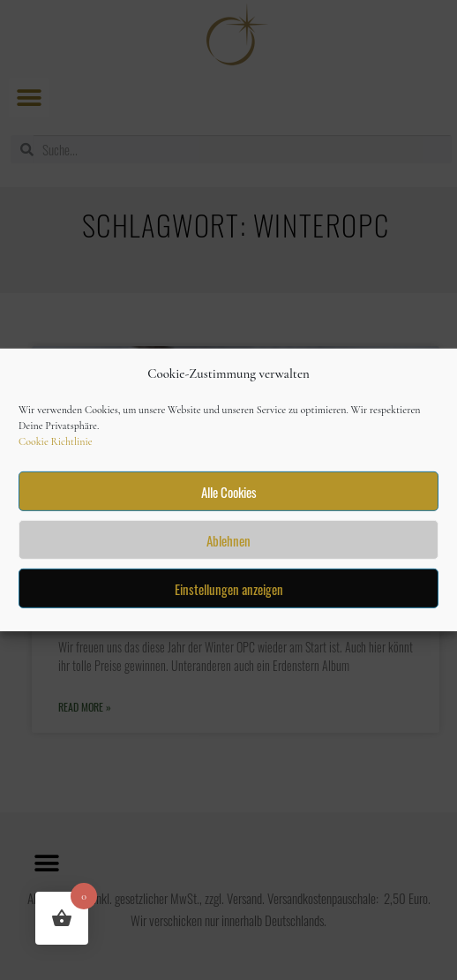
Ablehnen (228, 540)
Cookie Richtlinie (56, 441)
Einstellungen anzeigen (229, 589)
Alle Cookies (229, 492)
